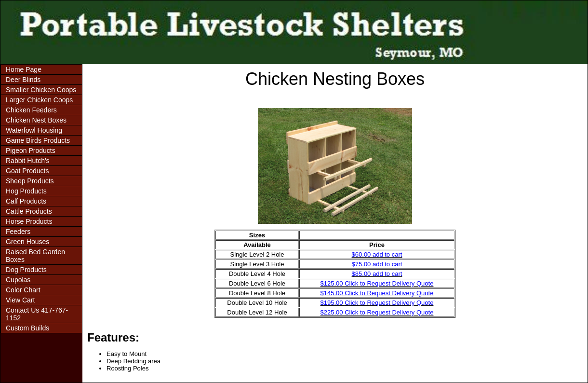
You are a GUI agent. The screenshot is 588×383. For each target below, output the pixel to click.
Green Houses (27, 242)
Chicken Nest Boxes (36, 120)
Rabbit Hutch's (28, 161)
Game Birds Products (38, 140)
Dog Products (26, 270)
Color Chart (23, 290)
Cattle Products (29, 211)
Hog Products (26, 191)
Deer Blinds (23, 80)
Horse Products (29, 221)
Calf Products (26, 201)
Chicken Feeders (31, 110)
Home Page (24, 69)
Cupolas (18, 280)
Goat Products (27, 171)
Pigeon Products (31, 150)
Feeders (18, 232)
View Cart (20, 300)
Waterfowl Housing (34, 130)
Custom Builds (27, 328)
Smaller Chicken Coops (41, 90)
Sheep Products (30, 181)
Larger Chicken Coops (39, 100)
